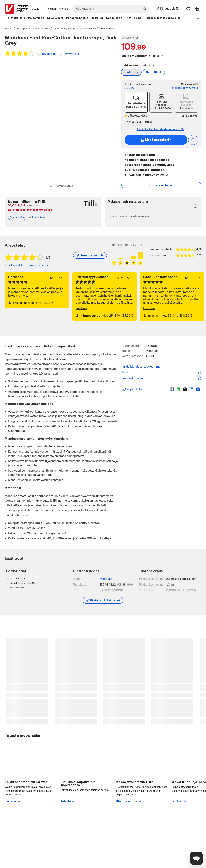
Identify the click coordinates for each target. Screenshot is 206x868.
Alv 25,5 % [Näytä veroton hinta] (130, 38)
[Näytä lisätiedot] (103, 600)
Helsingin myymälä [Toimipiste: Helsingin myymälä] (185, 88)
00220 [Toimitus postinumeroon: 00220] (129, 88)
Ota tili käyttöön (129, 801)
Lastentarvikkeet (40, 29)
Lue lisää (81, 308)
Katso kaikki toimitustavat (161, 129)
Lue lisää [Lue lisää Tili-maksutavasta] (39, 217)
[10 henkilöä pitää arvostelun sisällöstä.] (120, 278)
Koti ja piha (22, 29)
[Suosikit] (188, 9)
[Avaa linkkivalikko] (198, 18)
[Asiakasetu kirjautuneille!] (193, 140)
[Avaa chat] (196, 858)
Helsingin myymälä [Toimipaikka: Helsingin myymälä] (57, 9)
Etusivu (9, 29)
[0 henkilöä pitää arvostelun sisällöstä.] (53, 278)
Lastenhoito (59, 29)
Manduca (106, 579)
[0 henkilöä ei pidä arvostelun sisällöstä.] (62, 278)
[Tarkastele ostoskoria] (197, 9)
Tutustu (67, 801)
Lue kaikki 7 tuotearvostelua (26, 265)
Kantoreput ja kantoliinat (82, 29)
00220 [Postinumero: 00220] (36, 9)
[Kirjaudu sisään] (167, 9)
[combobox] (111, 9)
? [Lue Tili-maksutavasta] (163, 56)
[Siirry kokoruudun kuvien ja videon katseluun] (61, 186)
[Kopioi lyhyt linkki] (145, 389)
